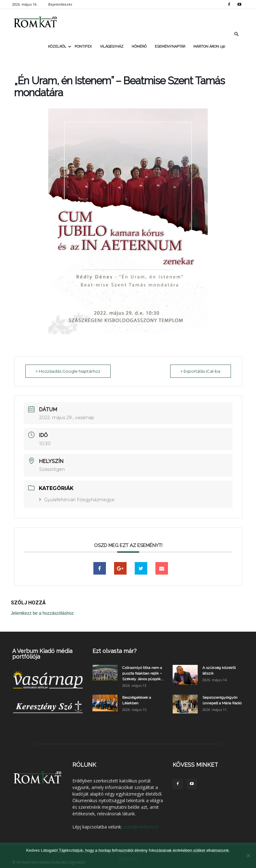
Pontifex (83, 47)
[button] (237, 34)
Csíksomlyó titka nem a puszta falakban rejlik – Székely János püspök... (143, 673)
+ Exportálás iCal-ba (200, 371)
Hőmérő (139, 47)
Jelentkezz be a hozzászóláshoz (42, 613)
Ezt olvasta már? (115, 651)
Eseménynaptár (170, 47)
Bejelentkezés (60, 4)
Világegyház (112, 47)
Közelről (59, 47)
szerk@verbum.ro (141, 827)
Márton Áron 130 (209, 47)
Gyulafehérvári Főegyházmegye (79, 500)
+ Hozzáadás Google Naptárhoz (69, 371)
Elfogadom (128, 858)
